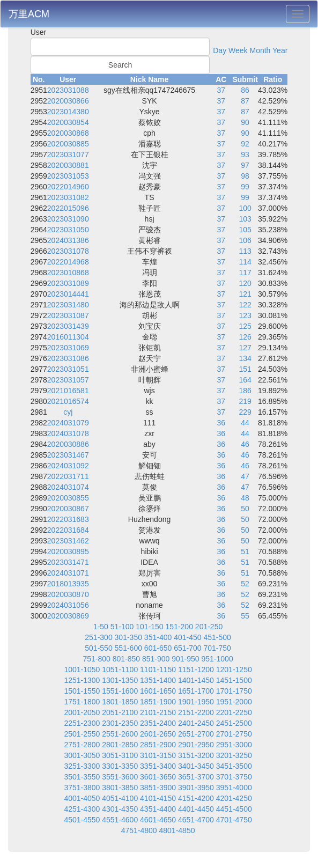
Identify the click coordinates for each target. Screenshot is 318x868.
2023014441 (68, 294)
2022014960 (68, 187)
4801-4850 (177, 830)
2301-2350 (120, 723)
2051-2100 (120, 712)
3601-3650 (158, 777)
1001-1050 (82, 670)
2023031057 (68, 380)
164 (245, 380)
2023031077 (68, 155)
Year (280, 50)
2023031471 (68, 562)
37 (221, 90)
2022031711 (68, 476)
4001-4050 (82, 798)
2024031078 (68, 433)
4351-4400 (158, 809)
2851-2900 (158, 745)
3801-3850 (120, 788)
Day (220, 50)
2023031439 (68, 326)
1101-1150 (158, 670)
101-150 (149, 627)
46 (245, 444)
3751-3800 (82, 788)
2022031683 (68, 519)
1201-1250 (234, 670)
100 (245, 208)
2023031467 (68, 455)
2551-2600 (120, 734)
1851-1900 (158, 702)
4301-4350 (120, 809)
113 (245, 251)
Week (238, 50)
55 (245, 616)
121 (245, 294)
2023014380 (68, 112)
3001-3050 (82, 755)
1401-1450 (196, 680)
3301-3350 (120, 766)
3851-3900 (158, 788)
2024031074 (68, 487)
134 (245, 358)
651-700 (187, 648)
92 (245, 144)
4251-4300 (82, 809)
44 (245, 423)
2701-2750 (234, 734)
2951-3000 (234, 745)
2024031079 (68, 423)
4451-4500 (234, 809)
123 (245, 315)
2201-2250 (234, 712)
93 (245, 155)
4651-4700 (196, 820)
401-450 (187, 637)
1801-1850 (120, 702)
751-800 (96, 659)
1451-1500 (234, 680)
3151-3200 (196, 755)
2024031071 (68, 573)
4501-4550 (82, 820)
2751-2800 (82, 745)
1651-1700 (196, 691)
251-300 (98, 637)
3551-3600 (120, 777)
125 (245, 326)
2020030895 (68, 551)
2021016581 (68, 391)
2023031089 (68, 283)
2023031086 (68, 358)
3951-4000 (234, 788)
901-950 (185, 659)
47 (245, 476)
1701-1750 (234, 691)
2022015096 (68, 208)
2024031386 (68, 240)
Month (260, 50)
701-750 (217, 648)
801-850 (126, 659)
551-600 (128, 648)
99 (245, 187)
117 (245, 273)
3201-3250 (234, 755)
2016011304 (68, 337)
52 (245, 584)
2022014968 (68, 262)
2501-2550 (82, 734)
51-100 (122, 627)
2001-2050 (82, 712)
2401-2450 (196, 723)
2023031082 (68, 197)
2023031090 (68, 219)
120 (245, 283)
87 (245, 101)
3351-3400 (158, 766)
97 (245, 165)
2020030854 (68, 122)
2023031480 (68, 305)
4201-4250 (234, 798)
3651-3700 (196, 777)
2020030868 (68, 133)
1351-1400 (158, 680)
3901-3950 (196, 788)
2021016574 (68, 401)
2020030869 (68, 616)
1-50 (101, 627)
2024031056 (68, 605)
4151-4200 (196, 798)
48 (245, 498)
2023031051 (68, 369)
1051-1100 (120, 670)
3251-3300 (82, 766)
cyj (68, 412)
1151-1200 (196, 670)
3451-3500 (234, 766)
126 (245, 337)
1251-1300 (82, 680)
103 (245, 219)
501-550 (98, 648)
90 (245, 122)
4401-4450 (196, 809)
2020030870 (68, 594)
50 (245, 509)
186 (245, 391)
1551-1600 (120, 691)
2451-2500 (234, 723)
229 (245, 412)
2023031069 (68, 348)
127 (245, 348)
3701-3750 (234, 777)
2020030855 (68, 498)
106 (245, 240)
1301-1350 (120, 680)
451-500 (217, 637)
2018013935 (68, 584)
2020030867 (68, 509)
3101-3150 (158, 755)
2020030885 (68, 144)
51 (245, 551)
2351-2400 (158, 723)
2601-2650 (158, 734)
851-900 (156, 659)
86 (245, 90)
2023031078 (68, 251)
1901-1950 (196, 702)
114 (245, 262)
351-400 (158, 637)
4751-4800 (139, 830)
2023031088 (68, 90)
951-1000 (217, 659)
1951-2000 (234, 702)
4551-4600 (120, 820)
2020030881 (68, 165)
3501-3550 (82, 777)
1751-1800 (82, 702)
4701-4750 (234, 820)
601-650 (158, 648)
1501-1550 (82, 691)
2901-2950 (196, 745)
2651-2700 (196, 734)
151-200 (179, 627)
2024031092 (68, 466)
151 (245, 369)
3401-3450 (196, 766)
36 (221, 423)
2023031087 (68, 315)
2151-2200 (196, 712)
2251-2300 (82, 723)
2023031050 (68, 230)
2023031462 (68, 541)
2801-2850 (120, 745)
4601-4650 (158, 820)
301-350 (128, 637)
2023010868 (68, 273)
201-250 (209, 627)
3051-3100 (120, 755)
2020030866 (68, 101)
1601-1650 (158, 691)
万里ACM (29, 14)
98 (245, 176)
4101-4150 (158, 798)
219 (245, 401)
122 (245, 305)
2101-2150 (158, 712)
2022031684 (68, 530)
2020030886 (68, 444)
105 (245, 230)
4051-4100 (120, 798)
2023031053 (68, 176)
